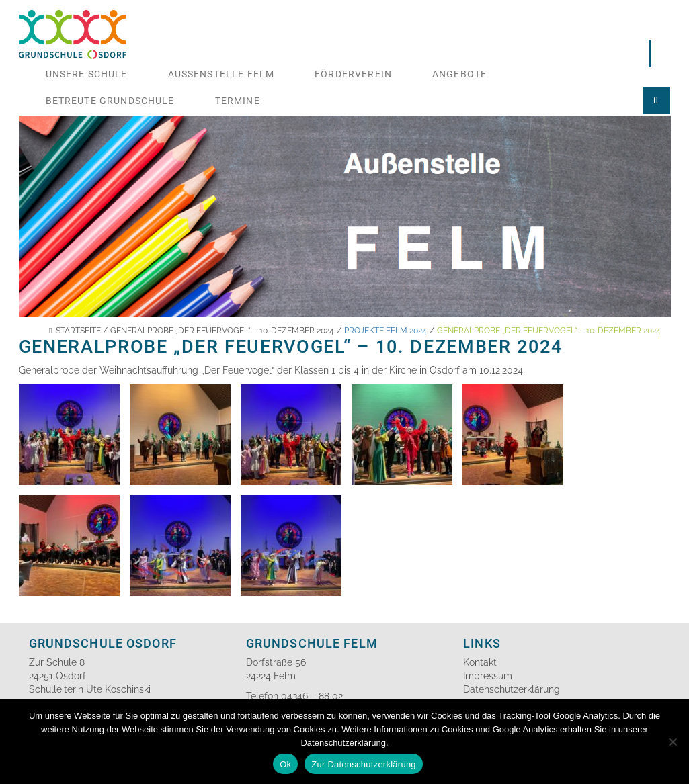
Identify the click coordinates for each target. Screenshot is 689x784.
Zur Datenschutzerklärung (364, 764)
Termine (238, 101)
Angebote (459, 74)
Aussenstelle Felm (221, 74)
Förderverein (353, 74)
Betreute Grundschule (110, 101)
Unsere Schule (87, 74)
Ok (285, 764)
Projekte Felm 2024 (386, 331)
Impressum (488, 676)
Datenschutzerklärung (512, 689)
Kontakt (480, 662)
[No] (672, 742)
